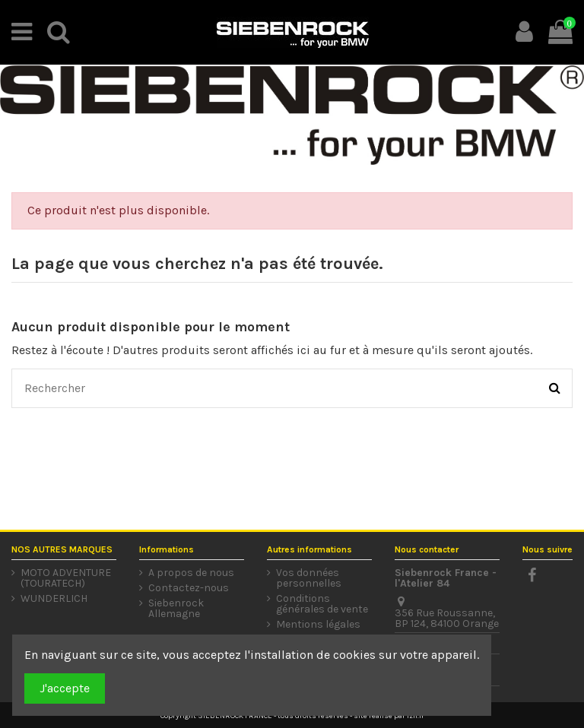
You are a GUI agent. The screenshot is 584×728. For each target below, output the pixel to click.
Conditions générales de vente (322, 604)
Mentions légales (318, 625)
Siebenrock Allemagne (176, 609)
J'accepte (65, 688)
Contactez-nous (189, 588)
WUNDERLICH (54, 599)
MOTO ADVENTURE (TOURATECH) (66, 578)
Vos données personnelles (309, 578)
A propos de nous (191, 573)
